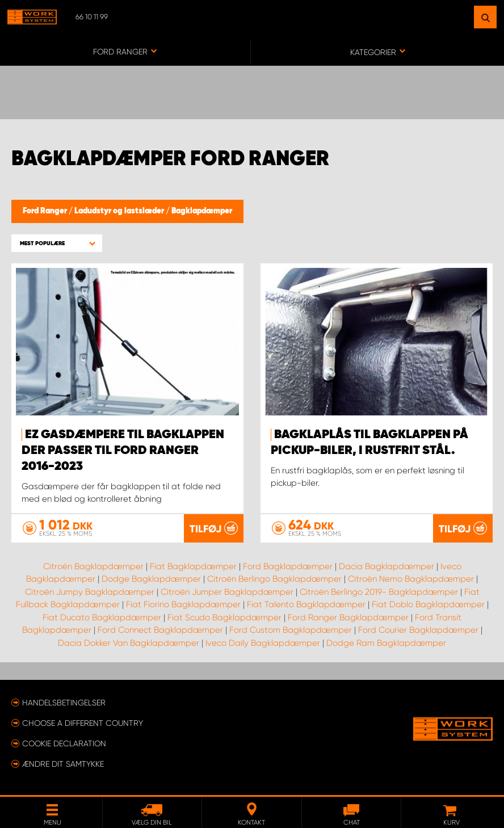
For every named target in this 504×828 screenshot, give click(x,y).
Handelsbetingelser (64, 702)
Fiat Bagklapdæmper (193, 566)
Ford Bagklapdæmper (288, 566)
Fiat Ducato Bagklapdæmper (102, 617)
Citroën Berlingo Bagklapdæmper (274, 579)
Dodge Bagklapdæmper (151, 579)
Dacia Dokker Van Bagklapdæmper (129, 642)
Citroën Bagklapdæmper (93, 566)
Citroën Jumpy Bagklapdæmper (90, 591)
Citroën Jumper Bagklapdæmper (227, 591)
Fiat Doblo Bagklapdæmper (428, 604)
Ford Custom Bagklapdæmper (291, 630)
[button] (57, 243)
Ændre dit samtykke (63, 763)
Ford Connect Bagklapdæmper (160, 630)
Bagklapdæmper (202, 211)
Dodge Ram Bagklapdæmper (386, 642)
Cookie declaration (64, 743)
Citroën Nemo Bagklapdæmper (411, 579)
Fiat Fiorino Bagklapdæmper (183, 604)
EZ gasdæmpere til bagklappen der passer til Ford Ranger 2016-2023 (123, 451)
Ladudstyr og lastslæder (120, 211)
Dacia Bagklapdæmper (387, 566)
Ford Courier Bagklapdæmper (418, 630)
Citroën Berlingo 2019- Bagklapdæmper (379, 591)
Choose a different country (83, 722)
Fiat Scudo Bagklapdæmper (224, 617)
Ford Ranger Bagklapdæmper (348, 617)
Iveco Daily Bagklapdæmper (263, 642)
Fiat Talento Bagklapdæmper (306, 604)
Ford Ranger (46, 211)
